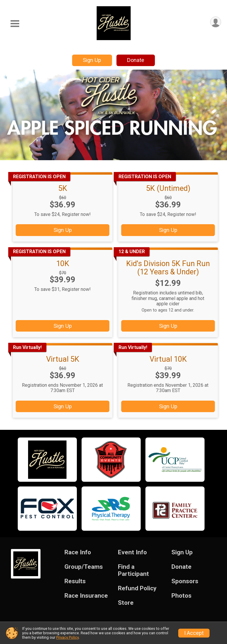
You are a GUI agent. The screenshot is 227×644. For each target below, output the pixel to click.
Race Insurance (86, 596)
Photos (181, 596)
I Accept (194, 633)
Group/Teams (84, 567)
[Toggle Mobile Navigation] (15, 24)
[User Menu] (216, 22)
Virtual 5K (63, 359)
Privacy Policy (67, 637)
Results (75, 581)
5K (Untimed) (168, 188)
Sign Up (92, 60)
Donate (136, 60)
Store (126, 603)
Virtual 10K (168, 359)
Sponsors (185, 581)
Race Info (78, 552)
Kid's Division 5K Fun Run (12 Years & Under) (168, 268)
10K (63, 263)
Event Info (132, 552)
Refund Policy (137, 588)
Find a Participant (133, 570)
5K (63, 188)
